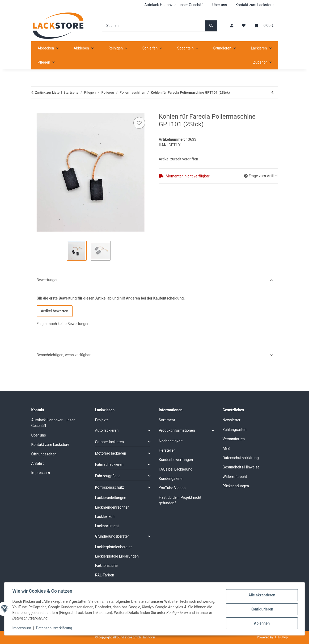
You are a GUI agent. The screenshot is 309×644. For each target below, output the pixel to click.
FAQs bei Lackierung (176, 469)
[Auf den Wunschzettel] (139, 123)
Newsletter (232, 420)
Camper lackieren (110, 442)
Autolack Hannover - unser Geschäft (174, 5)
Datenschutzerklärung (55, 628)
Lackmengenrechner (112, 507)
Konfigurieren (261, 609)
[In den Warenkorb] (36, 110)
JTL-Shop (281, 637)
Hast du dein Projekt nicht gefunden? (180, 500)
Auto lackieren (107, 430)
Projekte (102, 420)
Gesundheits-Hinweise (241, 467)
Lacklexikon (105, 517)
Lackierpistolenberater (114, 547)
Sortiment (167, 420)
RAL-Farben (105, 575)
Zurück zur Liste (47, 92)
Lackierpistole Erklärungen (117, 556)
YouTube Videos (172, 488)
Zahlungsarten (235, 430)
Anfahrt (38, 463)
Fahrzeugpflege (108, 476)
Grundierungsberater (112, 536)
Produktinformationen (177, 430)
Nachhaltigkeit (171, 441)
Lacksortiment (107, 526)
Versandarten (234, 439)
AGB (226, 448)
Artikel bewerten (55, 311)
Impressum (22, 628)
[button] (232, 26)
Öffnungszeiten (44, 454)
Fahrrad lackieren (109, 464)
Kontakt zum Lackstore (254, 5)
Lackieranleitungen (111, 498)
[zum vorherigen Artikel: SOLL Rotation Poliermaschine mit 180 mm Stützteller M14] (272, 92)
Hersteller (167, 450)
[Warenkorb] (264, 26)
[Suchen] (154, 26)
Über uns (220, 5)
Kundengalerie (171, 479)
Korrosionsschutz (110, 487)
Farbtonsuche (106, 566)
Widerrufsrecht (235, 477)
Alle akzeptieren (261, 595)
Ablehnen (261, 623)
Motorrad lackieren (111, 453)
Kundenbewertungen (176, 460)
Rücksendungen (236, 486)
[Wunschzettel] (244, 26)
